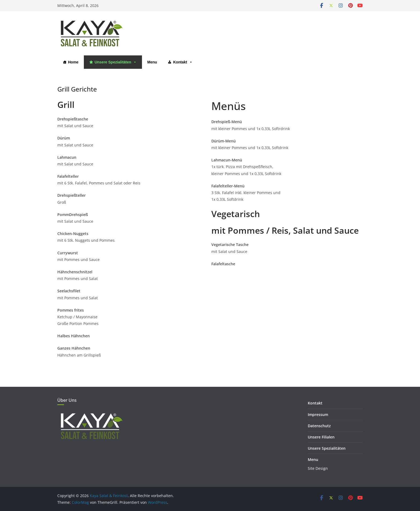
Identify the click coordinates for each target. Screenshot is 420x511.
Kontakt (183, 62)
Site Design (318, 468)
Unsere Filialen (321, 437)
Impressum (318, 415)
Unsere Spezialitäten (116, 62)
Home (73, 62)
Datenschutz (319, 426)
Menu (152, 62)
